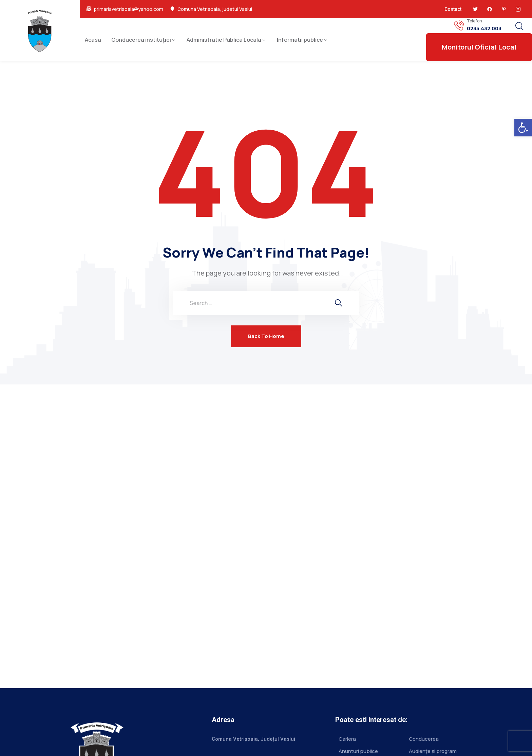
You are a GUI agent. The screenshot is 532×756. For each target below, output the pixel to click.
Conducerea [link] (424, 739)
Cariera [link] (347, 739)
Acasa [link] (93, 40)
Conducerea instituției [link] (141, 40)
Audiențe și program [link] (433, 751)
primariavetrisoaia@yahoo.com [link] (129, 9)
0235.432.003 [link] (484, 29)
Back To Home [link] (266, 336)
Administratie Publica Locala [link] (224, 40)
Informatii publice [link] (300, 40)
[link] (523, 128)
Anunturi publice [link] (358, 751)
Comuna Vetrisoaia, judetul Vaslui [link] (215, 9)
